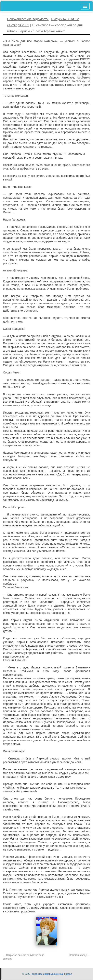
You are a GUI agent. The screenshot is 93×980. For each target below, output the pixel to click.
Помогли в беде (79, 955)
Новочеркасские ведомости (28, 19)
